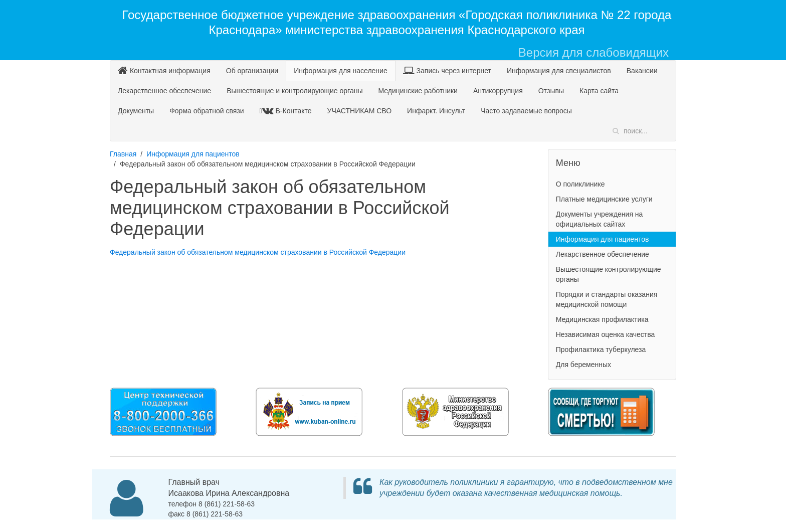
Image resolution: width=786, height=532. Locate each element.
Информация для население (341, 71)
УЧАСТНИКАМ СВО (360, 111)
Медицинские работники (418, 91)
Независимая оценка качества (606, 334)
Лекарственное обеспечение (164, 91)
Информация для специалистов (559, 71)
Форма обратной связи (207, 111)
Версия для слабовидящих (594, 52)
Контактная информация (164, 70)
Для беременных (583, 365)
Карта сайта (599, 91)
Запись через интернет (447, 70)
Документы (136, 111)
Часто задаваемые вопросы (526, 111)
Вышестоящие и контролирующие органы (294, 91)
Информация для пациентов (193, 154)
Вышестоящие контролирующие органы (609, 274)
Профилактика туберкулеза (601, 349)
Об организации (252, 71)
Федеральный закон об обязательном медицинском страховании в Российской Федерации (258, 252)
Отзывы (551, 91)
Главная (123, 154)
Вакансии (642, 71)
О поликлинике (580, 184)
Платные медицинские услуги (604, 199)
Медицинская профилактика (602, 319)
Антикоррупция (498, 91)
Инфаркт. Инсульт (436, 111)
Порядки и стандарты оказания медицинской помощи (607, 299)
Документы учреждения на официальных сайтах (600, 219)
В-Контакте (287, 111)
